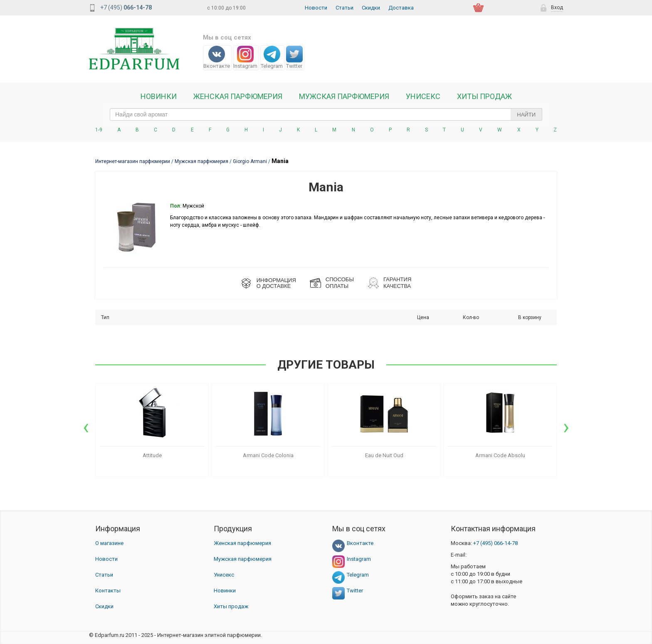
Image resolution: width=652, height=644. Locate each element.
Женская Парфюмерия (238, 97)
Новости (316, 8)
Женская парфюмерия (242, 543)
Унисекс (423, 97)
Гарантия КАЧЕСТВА (397, 283)
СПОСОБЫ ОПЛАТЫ (340, 283)
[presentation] (86, 427)
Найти (526, 115)
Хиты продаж (484, 97)
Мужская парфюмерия (344, 97)
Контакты (108, 591)
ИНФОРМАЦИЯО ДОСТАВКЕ (276, 283)
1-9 (99, 130)
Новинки (159, 97)
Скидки (371, 8)
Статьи (345, 8)
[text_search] (326, 114)
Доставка (401, 8)
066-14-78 (495, 543)
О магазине (109, 543)
